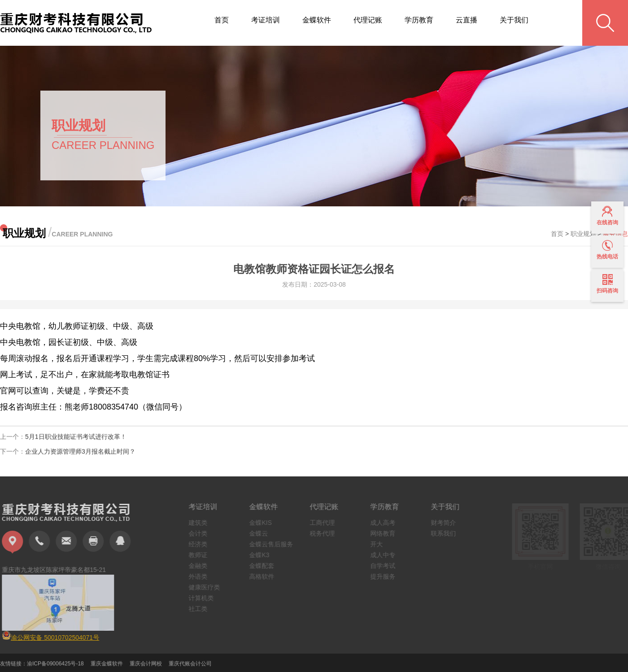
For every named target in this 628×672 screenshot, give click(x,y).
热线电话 (607, 250)
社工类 (202, 609)
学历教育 (419, 20)
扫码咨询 (607, 284)
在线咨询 (607, 216)
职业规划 (583, 234)
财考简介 (447, 523)
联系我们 (447, 533)
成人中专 (387, 555)
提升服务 (387, 576)
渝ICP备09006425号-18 (55, 667)
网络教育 (387, 533)
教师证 (202, 555)
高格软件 (266, 576)
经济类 (202, 544)
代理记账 (368, 20)
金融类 (202, 566)
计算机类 (205, 598)
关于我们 (514, 20)
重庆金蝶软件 (107, 667)
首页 (222, 20)
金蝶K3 (263, 555)
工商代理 (326, 523)
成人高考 (387, 523)
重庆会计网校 (146, 667)
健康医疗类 (208, 587)
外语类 (202, 576)
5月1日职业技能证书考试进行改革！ (76, 440)
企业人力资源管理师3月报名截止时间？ (80, 455)
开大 (380, 544)
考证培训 (266, 20)
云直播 (467, 20)
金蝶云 (262, 533)
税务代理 (326, 533)
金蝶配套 (266, 566)
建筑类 (202, 523)
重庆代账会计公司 (190, 667)
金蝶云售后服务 (275, 544)
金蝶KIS (264, 523)
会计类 (202, 533)
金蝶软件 (317, 20)
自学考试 (387, 566)
